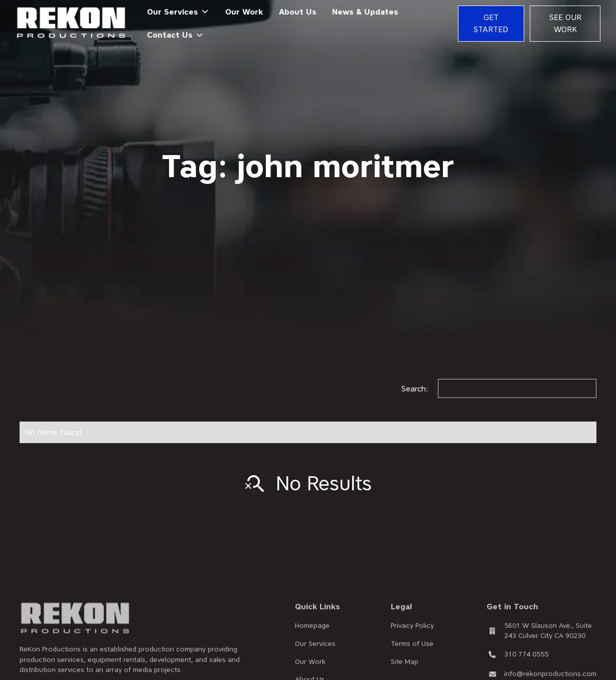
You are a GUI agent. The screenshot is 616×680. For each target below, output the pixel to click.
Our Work (244, 12)
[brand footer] (75, 629)
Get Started (491, 23)
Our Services (315, 653)
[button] (178, 12)
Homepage (312, 635)
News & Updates (365, 12)
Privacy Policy (412, 635)
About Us (298, 12)
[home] (71, 23)
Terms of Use (412, 653)
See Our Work (565, 23)
